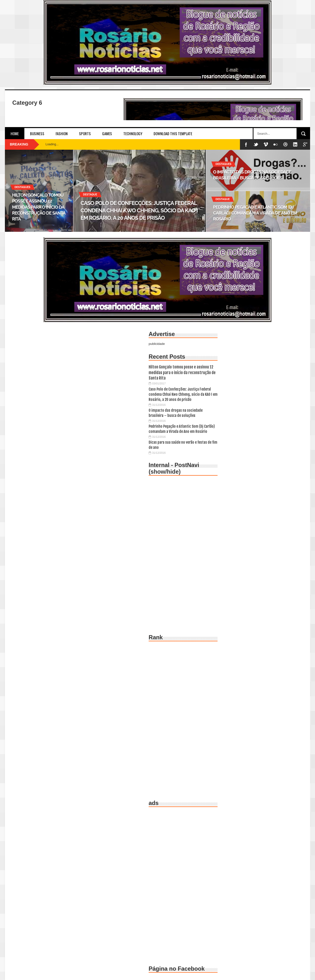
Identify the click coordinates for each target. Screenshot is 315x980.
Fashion (62, 133)
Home (15, 133)
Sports (85, 133)
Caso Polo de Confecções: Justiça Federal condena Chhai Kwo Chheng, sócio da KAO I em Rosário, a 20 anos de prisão (183, 394)
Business (37, 133)
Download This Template (173, 133)
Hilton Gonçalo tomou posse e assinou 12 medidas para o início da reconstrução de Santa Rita (182, 373)
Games (107, 133)
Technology (133, 133)
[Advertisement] (183, 553)
